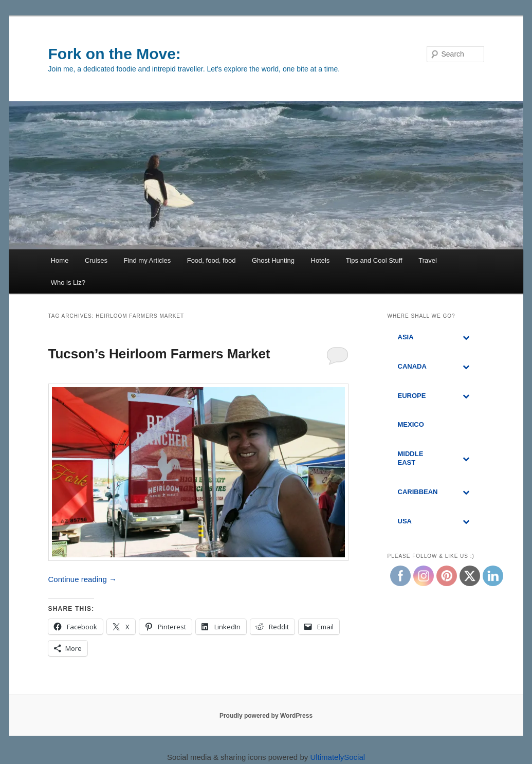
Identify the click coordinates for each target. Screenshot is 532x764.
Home (60, 260)
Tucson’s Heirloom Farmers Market (159, 354)
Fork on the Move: (115, 54)
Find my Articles (147, 260)
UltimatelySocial (337, 757)
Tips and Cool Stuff (374, 260)
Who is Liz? (68, 283)
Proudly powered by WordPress (266, 716)
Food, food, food (212, 260)
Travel (428, 260)
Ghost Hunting (273, 260)
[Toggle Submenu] (466, 338)
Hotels (320, 260)
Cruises (96, 260)
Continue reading (82, 579)
